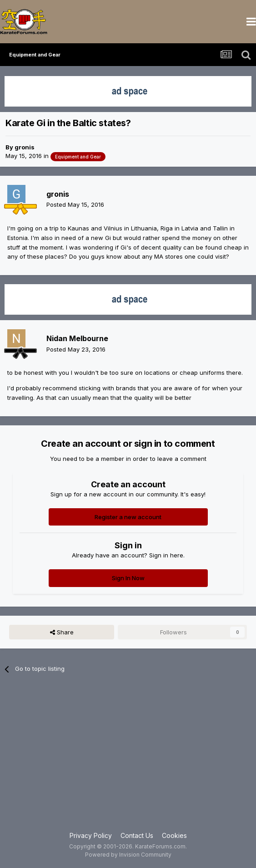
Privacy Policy (91, 835)
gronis (25, 147)
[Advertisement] (128, 758)
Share (62, 632)
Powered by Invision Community (128, 855)
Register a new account (128, 517)
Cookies (174, 835)
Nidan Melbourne (77, 338)
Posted (75, 204)
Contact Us (137, 835)
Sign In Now (128, 578)
